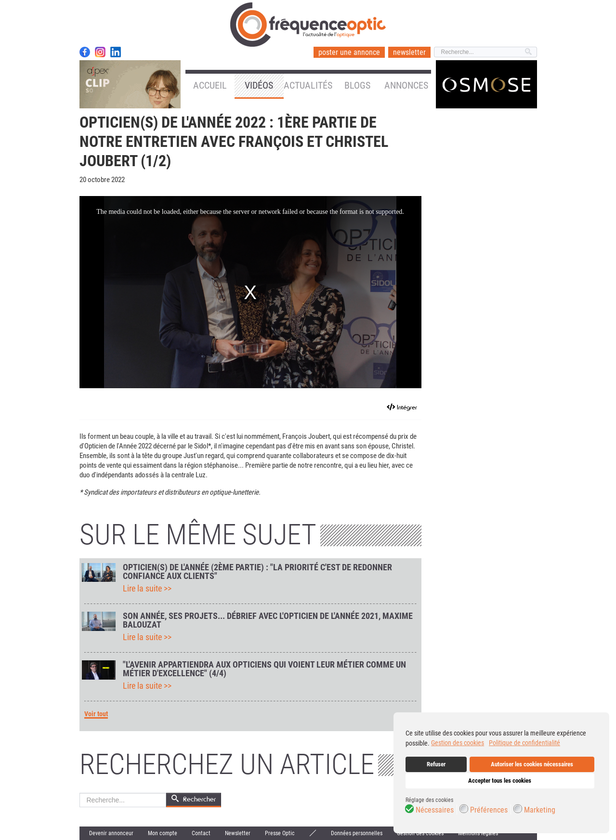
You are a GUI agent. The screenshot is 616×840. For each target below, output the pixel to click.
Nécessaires (435, 810)
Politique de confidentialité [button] (524, 743)
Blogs (357, 85)
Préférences (489, 810)
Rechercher (80, 793)
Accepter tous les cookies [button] (500, 781)
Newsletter (238, 833)
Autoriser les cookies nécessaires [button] (532, 764)
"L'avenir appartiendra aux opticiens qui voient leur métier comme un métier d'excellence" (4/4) (264, 669)
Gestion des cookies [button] (458, 743)
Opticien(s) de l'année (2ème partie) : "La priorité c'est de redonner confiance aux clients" (257, 572)
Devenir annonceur (111, 833)
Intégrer (407, 407)
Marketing (540, 810)
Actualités (308, 85)
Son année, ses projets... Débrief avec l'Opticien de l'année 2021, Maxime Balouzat (268, 620)
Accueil (210, 85)
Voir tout (96, 714)
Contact (201, 833)
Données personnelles (357, 833)
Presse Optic (280, 833)
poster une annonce (349, 52)
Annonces (406, 85)
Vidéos (259, 85)
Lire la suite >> (147, 589)
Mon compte (163, 833)
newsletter (409, 52)
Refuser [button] (436, 764)
